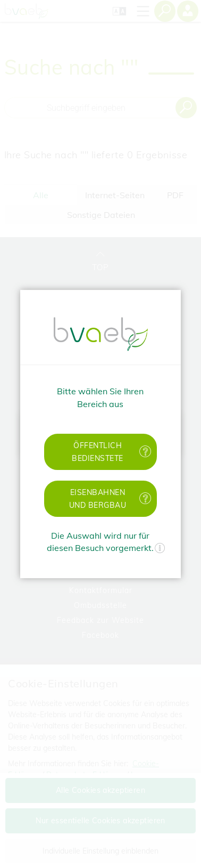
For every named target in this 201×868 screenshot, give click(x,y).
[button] (100, 452)
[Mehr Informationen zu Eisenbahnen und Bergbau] (146, 498)
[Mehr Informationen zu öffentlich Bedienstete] (146, 452)
